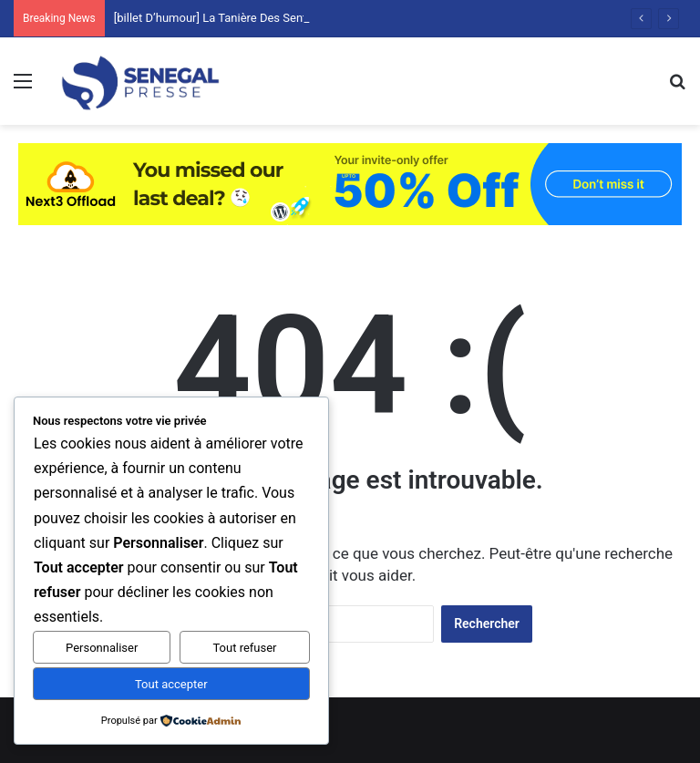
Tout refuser (244, 648)
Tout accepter (171, 684)
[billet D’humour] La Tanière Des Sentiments (228, 18)
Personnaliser (102, 648)
